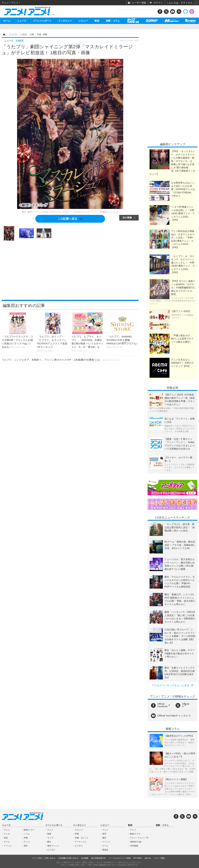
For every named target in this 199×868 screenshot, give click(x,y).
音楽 (6, 838)
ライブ (50, 838)
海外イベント (53, 846)
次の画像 (127, 217)
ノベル (27, 834)
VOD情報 (134, 846)
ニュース (22, 21)
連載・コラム (113, 21)
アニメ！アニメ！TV (139, 838)
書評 (104, 838)
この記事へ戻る (70, 219)
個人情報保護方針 (99, 858)
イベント (8, 846)
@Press (148, 858)
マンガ (7, 834)
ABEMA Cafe (136, 842)
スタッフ (79, 830)
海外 (26, 846)
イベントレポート (42, 21)
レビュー (83, 21)
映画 (49, 834)
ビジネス (51, 850)
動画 (97, 21)
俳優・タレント (82, 838)
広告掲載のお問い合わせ (68, 858)
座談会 (105, 850)
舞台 (49, 842)
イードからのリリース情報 (120, 858)
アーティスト (81, 842)
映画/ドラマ (29, 830)
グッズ (27, 842)
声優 (26, 838)
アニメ (7, 830)
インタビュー (65, 21)
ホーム (7, 21)
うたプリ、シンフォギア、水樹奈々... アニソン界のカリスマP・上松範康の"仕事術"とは (60, 360)
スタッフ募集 (159, 858)
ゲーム (7, 842)
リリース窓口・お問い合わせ (44, 858)
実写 (104, 834)
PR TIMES (138, 858)
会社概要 (85, 858)
